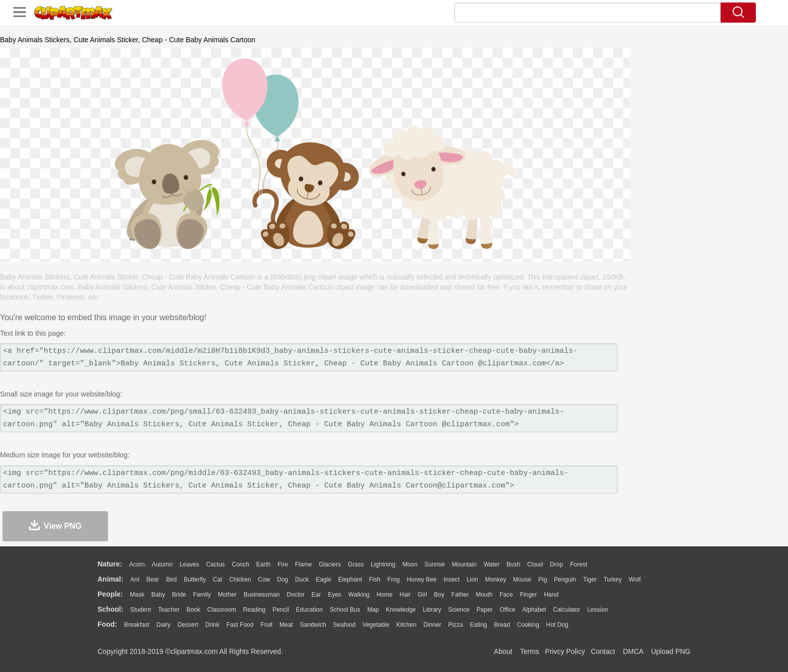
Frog (394, 580)
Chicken (240, 580)
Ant (135, 580)
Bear (153, 580)
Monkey (496, 580)
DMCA (633, 651)
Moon (410, 564)
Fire (283, 564)
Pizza (456, 625)
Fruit (266, 625)
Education (309, 610)
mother (227, 595)
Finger (528, 595)
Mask (137, 595)
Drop (556, 564)
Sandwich (313, 625)
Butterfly (195, 580)
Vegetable (376, 625)
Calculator (567, 610)
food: (107, 624)
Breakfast (137, 625)
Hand (551, 595)
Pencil (281, 610)
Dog (282, 580)
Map (373, 610)
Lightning (383, 564)
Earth (264, 564)
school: (110, 609)
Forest (578, 564)
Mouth (484, 595)
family (202, 595)
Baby (158, 595)
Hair (405, 595)
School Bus (345, 610)
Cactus (215, 564)
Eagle (323, 580)
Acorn (137, 564)
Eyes (334, 595)
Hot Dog (557, 625)
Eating (478, 625)
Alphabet (534, 610)
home (384, 595)
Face (506, 595)
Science (459, 610)
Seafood (344, 625)
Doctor (296, 595)
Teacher (169, 610)
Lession (597, 610)
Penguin (565, 580)
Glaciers (330, 564)
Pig (543, 580)
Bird (171, 580)
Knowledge (401, 610)
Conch (240, 564)
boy (439, 595)
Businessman (262, 595)
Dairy (163, 625)
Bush (513, 564)
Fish (375, 580)
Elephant (350, 580)
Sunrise (435, 564)
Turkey (613, 580)
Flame (303, 564)
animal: (110, 579)
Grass (356, 564)
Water (491, 564)
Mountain (464, 564)
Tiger (590, 580)
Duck (302, 580)
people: (110, 594)
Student (140, 610)
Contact (603, 651)
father (460, 595)
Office (507, 610)
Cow (264, 580)
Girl (422, 595)
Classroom (221, 610)
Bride (179, 595)
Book (193, 610)
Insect (452, 580)
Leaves (189, 564)
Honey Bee (421, 580)
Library (432, 610)
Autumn (162, 564)
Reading (255, 610)
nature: (110, 564)
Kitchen (407, 625)
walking (359, 595)
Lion (473, 580)
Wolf (635, 580)
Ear (316, 595)
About (503, 651)
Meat (286, 625)
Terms (530, 651)
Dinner (432, 625)
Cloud (535, 564)
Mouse (522, 580)
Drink (213, 625)
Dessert (188, 625)
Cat (218, 580)
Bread (502, 625)
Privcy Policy (565, 651)
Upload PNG (671, 651)
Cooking (528, 625)
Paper (484, 610)
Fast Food (240, 625)
